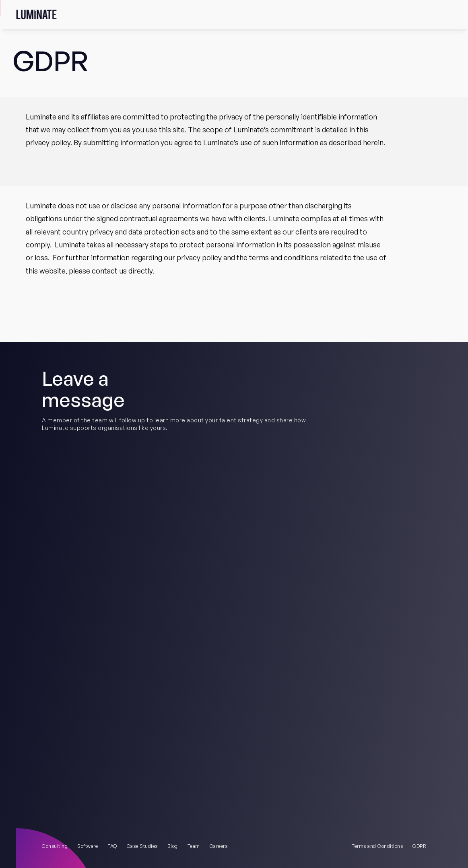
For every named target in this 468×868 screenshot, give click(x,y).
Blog (173, 846)
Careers (219, 846)
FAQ (112, 846)
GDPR (419, 846)
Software (88, 846)
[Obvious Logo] (36, 14)
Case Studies (142, 846)
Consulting (55, 846)
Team (194, 846)
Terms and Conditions (377, 846)
